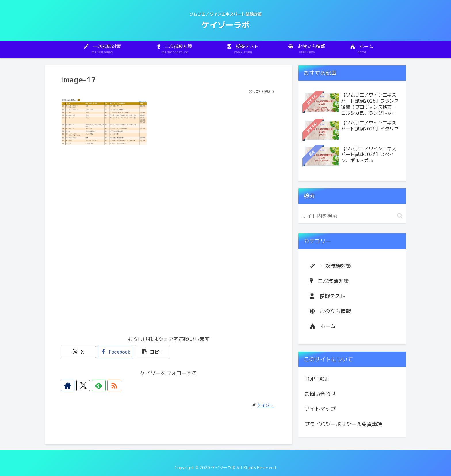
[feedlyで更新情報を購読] (93, 385)
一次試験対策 (330, 266)
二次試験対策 (329, 281)
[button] (150, 352)
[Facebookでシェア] (114, 352)
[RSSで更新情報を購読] (106, 385)
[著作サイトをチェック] (66, 385)
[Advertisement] (169, 195)
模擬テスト (328, 296)
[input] (352, 216)
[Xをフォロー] (80, 385)
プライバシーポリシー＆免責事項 (343, 424)
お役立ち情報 (330, 311)
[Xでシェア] (78, 352)
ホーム (323, 326)
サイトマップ (320, 409)
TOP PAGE (317, 379)
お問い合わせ (320, 394)
